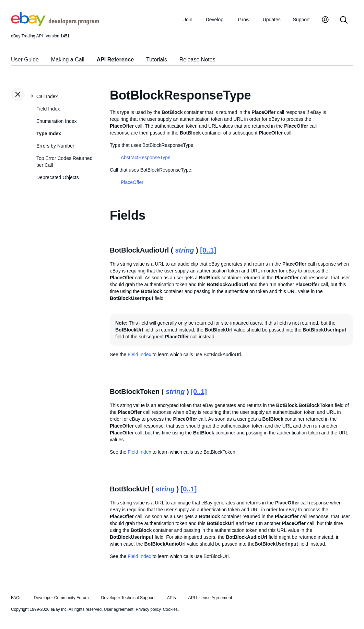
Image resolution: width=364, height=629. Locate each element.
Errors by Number (55, 146)
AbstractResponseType (146, 158)
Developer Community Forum (61, 598)
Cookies (170, 609)
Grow (244, 20)
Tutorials (157, 60)
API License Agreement (210, 598)
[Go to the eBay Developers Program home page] (55, 24)
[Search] (344, 20)
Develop (215, 20)
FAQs (16, 598)
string (185, 250)
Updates (272, 20)
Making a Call (68, 60)
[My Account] (325, 20)
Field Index (48, 109)
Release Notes (197, 60)
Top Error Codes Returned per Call (64, 162)
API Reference (115, 60)
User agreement (119, 609)
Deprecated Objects (58, 177)
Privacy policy (148, 609)
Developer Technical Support (128, 598)
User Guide (25, 60)
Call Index (47, 96)
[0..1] (208, 250)
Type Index (49, 133)
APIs (172, 598)
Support (301, 20)
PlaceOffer (132, 182)
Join (188, 20)
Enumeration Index (57, 121)
